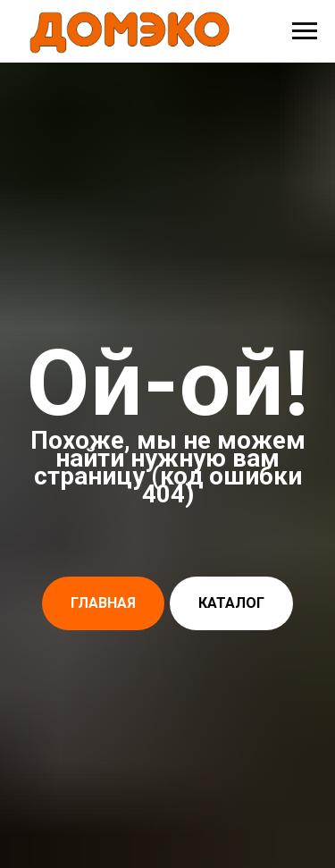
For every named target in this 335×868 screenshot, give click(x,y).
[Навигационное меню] (305, 31)
